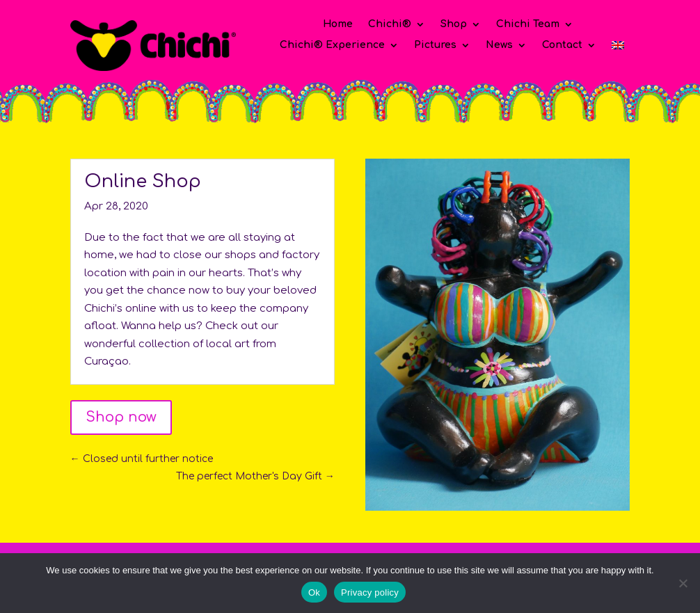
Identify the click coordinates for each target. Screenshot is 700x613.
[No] (683, 583)
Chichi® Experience (332, 45)
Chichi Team (528, 24)
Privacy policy (370, 592)
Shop (454, 24)
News (499, 45)
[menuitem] (618, 48)
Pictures (435, 45)
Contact (562, 45)
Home (338, 24)
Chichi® (390, 24)
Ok (314, 592)
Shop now (121, 417)
